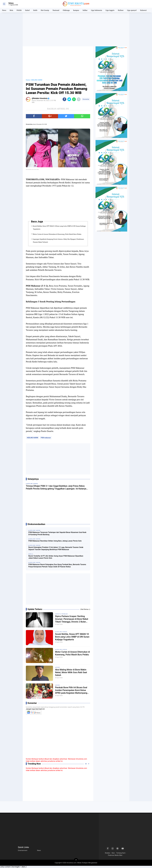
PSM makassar (46, 438)
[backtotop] (76, 860)
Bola (11, 10)
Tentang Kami (121, 853)
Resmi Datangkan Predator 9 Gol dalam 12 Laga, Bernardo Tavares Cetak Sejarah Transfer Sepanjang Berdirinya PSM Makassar (56, 548)
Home (28, 80)
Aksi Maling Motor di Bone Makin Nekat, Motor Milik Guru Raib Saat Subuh (71, 672)
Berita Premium (62, 614)
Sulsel (27, 10)
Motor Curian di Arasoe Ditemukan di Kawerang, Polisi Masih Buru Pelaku (57, 234)
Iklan (113, 853)
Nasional (56, 10)
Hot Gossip (45, 10)
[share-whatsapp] (74, 99)
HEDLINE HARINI (33, 438)
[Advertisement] (76, 29)
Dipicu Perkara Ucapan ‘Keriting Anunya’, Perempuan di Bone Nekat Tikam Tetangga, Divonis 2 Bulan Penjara (72, 619)
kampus (76, 10)
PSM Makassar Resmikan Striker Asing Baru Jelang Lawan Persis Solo (55, 541)
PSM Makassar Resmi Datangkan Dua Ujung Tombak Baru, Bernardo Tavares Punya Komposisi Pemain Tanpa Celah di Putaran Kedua (57, 566)
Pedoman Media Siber (115, 855)
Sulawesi (143, 10)
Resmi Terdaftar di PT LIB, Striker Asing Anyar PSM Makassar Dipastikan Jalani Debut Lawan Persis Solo (56, 557)
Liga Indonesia (96, 10)
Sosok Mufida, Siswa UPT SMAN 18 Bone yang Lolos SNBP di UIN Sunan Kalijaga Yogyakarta (59, 227)
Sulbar (85, 10)
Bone (58, 667)
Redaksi (108, 853)
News (4, 10)
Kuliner (121, 10)
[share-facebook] (64, 99)
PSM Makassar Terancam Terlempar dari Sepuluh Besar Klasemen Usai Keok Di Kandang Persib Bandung (57, 533)
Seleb (35, 10)
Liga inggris (110, 10)
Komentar (86, 99)
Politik (19, 10)
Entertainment (23, 850)
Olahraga (66, 10)
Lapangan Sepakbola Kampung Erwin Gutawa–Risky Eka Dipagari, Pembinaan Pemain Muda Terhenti (58, 241)
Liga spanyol (132, 10)
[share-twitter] (69, 99)
